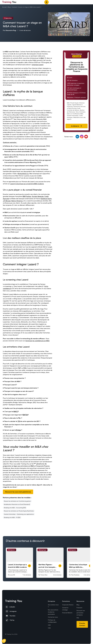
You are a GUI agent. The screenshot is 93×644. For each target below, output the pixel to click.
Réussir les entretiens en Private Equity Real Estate (19, 511)
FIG (25, 368)
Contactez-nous (53, 617)
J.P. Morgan (7, 201)
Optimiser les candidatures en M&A (37, 341)
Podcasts (79, 608)
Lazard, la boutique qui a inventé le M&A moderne (27, 184)
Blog (9, 7)
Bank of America (17, 201)
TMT (19, 368)
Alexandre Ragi (11, 30)
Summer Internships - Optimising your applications (19, 514)
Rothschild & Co (23, 174)
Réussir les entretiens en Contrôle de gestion (17, 501)
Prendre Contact (82, 625)
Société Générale (38, 196)
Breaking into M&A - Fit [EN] (12, 517)
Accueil (4, 7)
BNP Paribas (27, 196)
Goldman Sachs (46, 199)
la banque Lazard (37, 65)
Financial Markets (67, 613)
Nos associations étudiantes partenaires (53, 612)
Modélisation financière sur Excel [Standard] (17, 504)
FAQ (78, 618)
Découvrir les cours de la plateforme (18, 492)
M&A (42, 58)
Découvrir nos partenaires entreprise (81, 613)
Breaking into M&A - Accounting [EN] (15, 508)
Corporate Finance (68, 605)
